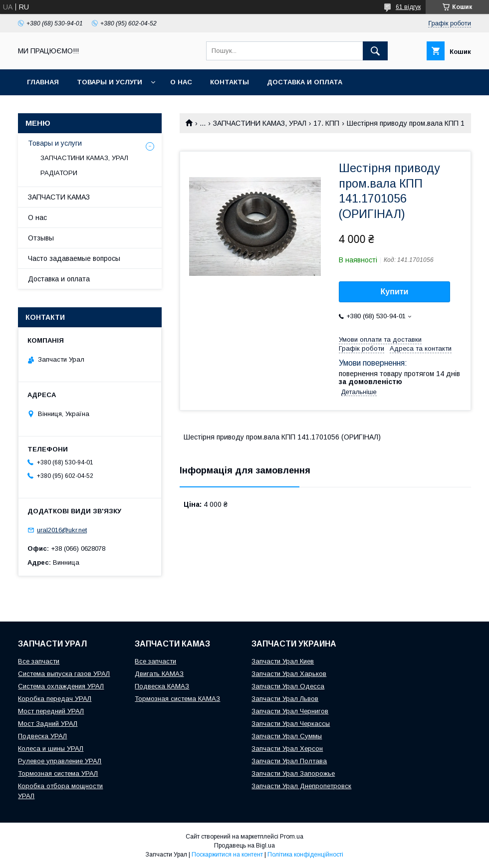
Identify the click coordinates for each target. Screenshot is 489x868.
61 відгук (408, 7)
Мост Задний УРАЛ (48, 724)
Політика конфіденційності (305, 855)
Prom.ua (292, 837)
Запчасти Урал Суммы (287, 736)
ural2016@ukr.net (62, 530)
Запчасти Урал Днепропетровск (301, 786)
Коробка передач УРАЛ (55, 699)
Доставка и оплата (305, 82)
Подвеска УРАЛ (42, 736)
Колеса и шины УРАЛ (51, 749)
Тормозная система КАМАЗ (177, 699)
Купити (395, 292)
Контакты (230, 82)
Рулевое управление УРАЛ (60, 761)
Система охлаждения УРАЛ (61, 686)
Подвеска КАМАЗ (162, 686)
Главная (43, 82)
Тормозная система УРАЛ (58, 773)
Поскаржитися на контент (227, 855)
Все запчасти (39, 661)
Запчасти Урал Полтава (289, 761)
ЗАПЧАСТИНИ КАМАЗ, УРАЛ (260, 123)
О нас (181, 82)
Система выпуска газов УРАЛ (64, 674)
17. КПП (326, 123)
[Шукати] (375, 51)
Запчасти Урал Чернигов (290, 711)
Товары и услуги (110, 82)
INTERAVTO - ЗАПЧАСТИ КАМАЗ (82, 108)
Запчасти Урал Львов (285, 699)
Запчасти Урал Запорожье (293, 773)
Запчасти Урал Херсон (287, 749)
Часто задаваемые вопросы (74, 258)
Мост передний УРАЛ (51, 711)
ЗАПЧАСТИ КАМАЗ (59, 197)
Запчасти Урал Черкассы (291, 724)
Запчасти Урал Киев (283, 661)
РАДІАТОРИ (59, 173)
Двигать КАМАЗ (159, 674)
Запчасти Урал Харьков (289, 674)
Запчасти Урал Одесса (288, 686)
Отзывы (41, 238)
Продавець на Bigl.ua (244, 846)
